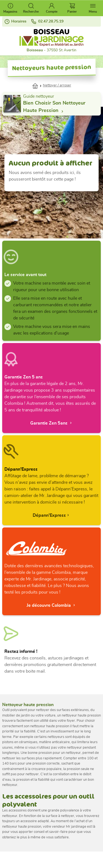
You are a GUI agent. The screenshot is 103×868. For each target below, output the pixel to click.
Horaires (15, 22)
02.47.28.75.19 (47, 22)
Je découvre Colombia (51, 605)
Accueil (37, 85)
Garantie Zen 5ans (52, 423)
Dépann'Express (51, 515)
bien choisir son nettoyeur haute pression (54, 107)
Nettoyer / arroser (57, 85)
